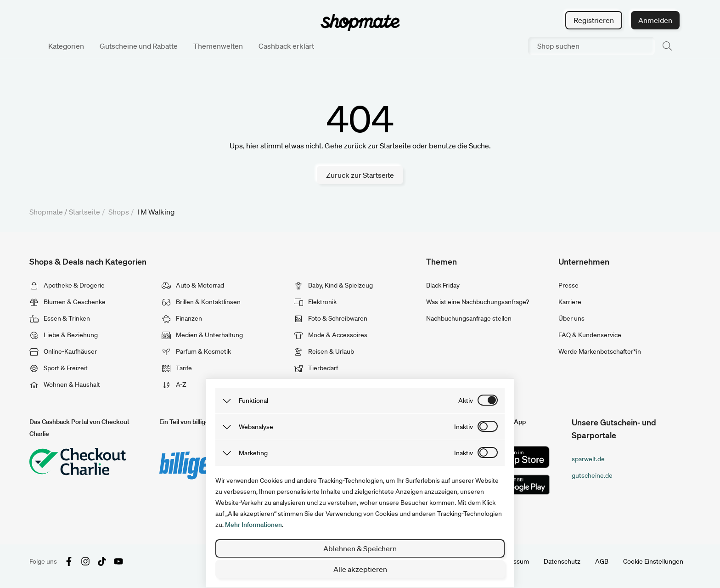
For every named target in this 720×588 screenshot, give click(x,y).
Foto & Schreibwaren (331, 318)
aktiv (466, 401)
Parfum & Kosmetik (196, 351)
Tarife (177, 368)
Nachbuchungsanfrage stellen (469, 318)
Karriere (570, 302)
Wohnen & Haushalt (65, 384)
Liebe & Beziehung (64, 335)
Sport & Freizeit (59, 368)
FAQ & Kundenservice (590, 335)
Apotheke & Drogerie (67, 285)
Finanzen (182, 318)
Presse (568, 285)
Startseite (84, 212)
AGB (602, 561)
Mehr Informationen (253, 525)
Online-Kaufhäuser (63, 351)
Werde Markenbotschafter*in (600, 351)
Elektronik (315, 302)
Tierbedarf (316, 368)
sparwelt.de (588, 459)
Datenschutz (562, 561)
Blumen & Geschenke (67, 302)
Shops (119, 212)
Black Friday (443, 285)
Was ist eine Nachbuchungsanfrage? (478, 302)
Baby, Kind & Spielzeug (333, 285)
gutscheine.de (592, 475)
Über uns (571, 318)
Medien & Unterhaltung (202, 335)
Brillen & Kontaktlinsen (201, 302)
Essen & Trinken (60, 318)
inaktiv (464, 427)
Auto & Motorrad (193, 285)
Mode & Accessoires (331, 335)
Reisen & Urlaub (324, 351)
